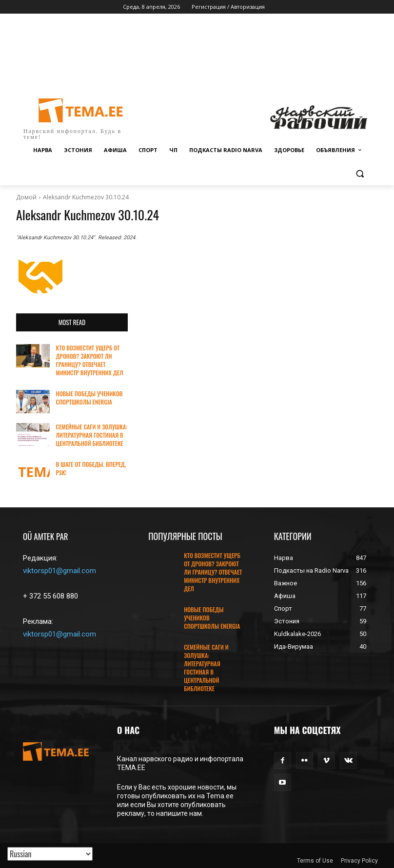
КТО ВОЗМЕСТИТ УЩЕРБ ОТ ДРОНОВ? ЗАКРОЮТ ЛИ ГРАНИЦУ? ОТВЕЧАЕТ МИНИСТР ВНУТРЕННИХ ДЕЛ (89, 360)
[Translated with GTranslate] (50, 854)
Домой (26, 197)
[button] (360, 174)
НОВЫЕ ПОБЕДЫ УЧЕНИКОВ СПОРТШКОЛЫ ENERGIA (89, 397)
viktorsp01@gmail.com (59, 570)
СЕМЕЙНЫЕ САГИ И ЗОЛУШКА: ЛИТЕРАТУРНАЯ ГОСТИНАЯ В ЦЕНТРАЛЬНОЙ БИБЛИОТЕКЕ (91, 434)
